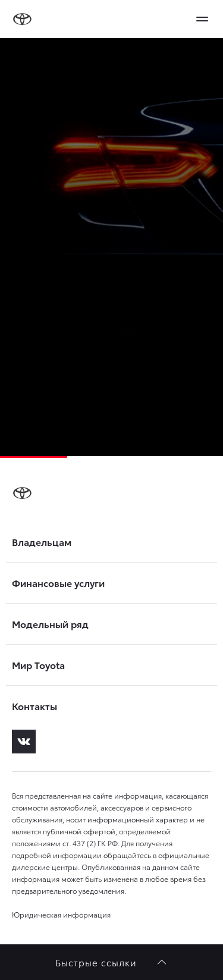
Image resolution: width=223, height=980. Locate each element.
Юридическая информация (61, 914)
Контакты (34, 706)
